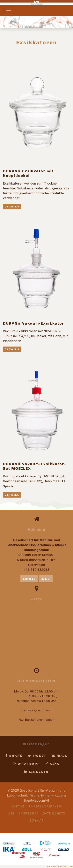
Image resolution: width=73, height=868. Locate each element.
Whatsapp (26, 764)
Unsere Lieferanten (46, 806)
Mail (60, 756)
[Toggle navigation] (9, 11)
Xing (53, 764)
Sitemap (36, 820)
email (29, 579)
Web (46, 579)
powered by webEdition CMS (60, 866)
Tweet (37, 756)
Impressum (29, 813)
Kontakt (18, 806)
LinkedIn (36, 772)
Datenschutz (54, 813)
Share (14, 756)
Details (12, 207)
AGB (11, 813)
